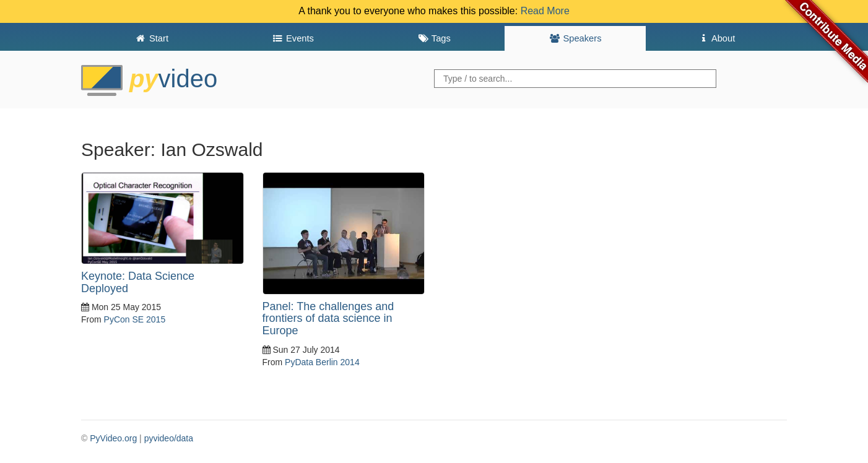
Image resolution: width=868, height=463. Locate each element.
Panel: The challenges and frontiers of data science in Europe (328, 319)
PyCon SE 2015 (135, 319)
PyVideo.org (113, 438)
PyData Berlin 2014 (322, 362)
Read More (545, 11)
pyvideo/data (169, 438)
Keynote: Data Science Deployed (138, 282)
